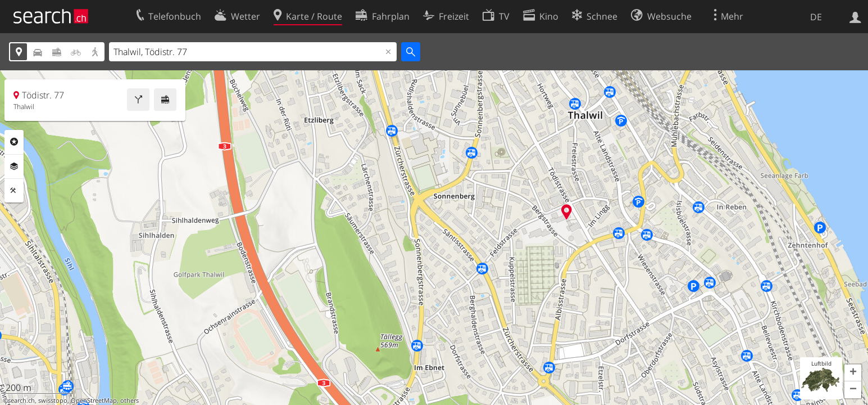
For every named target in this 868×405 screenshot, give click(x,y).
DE (816, 17)
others (129, 400)
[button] (853, 373)
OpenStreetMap (94, 400)
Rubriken (14, 142)
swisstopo (53, 400)
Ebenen (14, 166)
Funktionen (14, 191)
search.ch (21, 400)
